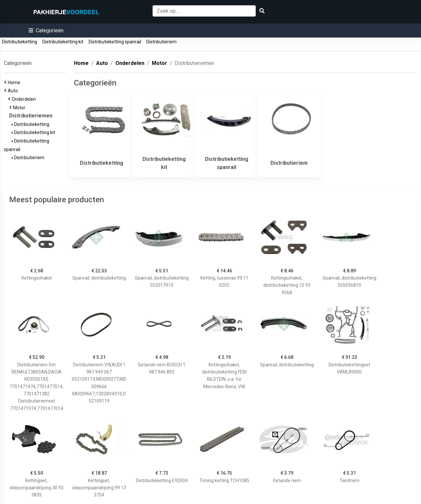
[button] (46, 31)
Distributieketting (20, 42)
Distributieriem (161, 42)
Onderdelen (25, 99)
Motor (20, 108)
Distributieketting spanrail (115, 42)
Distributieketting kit (63, 42)
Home (15, 83)
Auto (14, 91)
